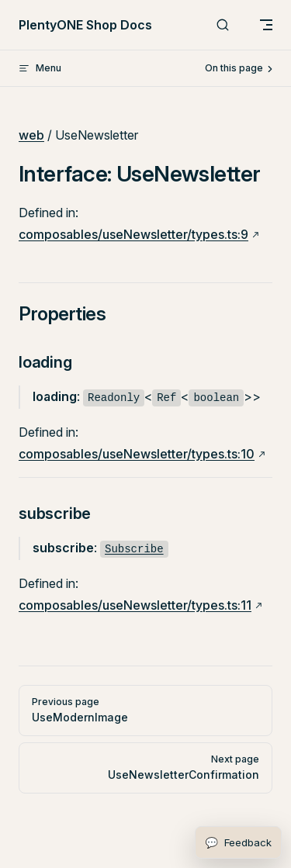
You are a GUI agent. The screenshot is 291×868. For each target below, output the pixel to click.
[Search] (223, 25)
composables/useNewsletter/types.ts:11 (135, 605)
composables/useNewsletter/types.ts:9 (133, 234)
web (31, 135)
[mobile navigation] (266, 25)
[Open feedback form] (238, 842)
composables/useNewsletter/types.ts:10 (137, 454)
